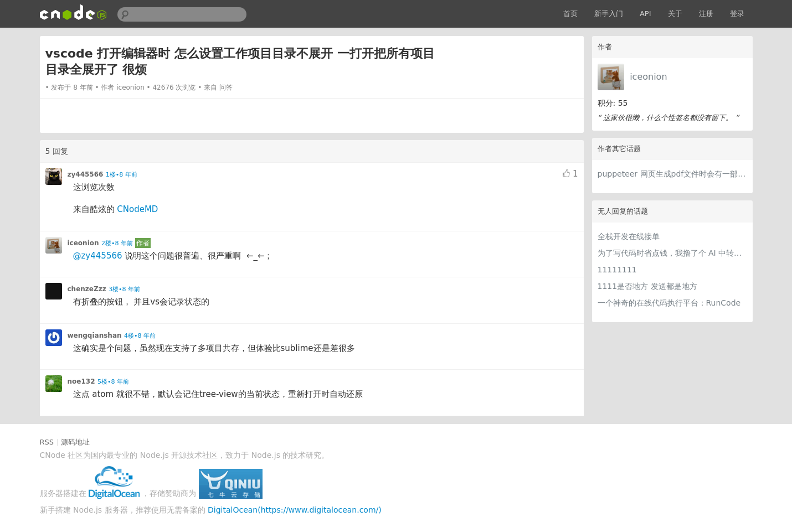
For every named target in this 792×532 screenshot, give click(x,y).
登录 (737, 14)
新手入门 (609, 14)
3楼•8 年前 (124, 289)
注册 (706, 14)
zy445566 (86, 174)
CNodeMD (137, 209)
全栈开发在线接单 (629, 236)
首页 (570, 14)
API (646, 14)
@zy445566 (98, 256)
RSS (47, 442)
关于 (675, 14)
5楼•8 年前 (113, 382)
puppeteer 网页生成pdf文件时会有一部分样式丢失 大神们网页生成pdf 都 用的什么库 (672, 174)
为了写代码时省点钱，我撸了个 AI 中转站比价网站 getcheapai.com (672, 253)
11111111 (617, 270)
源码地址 (75, 442)
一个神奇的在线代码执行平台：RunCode (669, 303)
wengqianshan (95, 335)
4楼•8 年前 (140, 336)
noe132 (81, 381)
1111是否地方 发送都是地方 (647, 286)
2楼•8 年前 (117, 243)
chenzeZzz (87, 289)
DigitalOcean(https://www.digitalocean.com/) (295, 510)
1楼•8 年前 (122, 175)
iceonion (648, 77)
